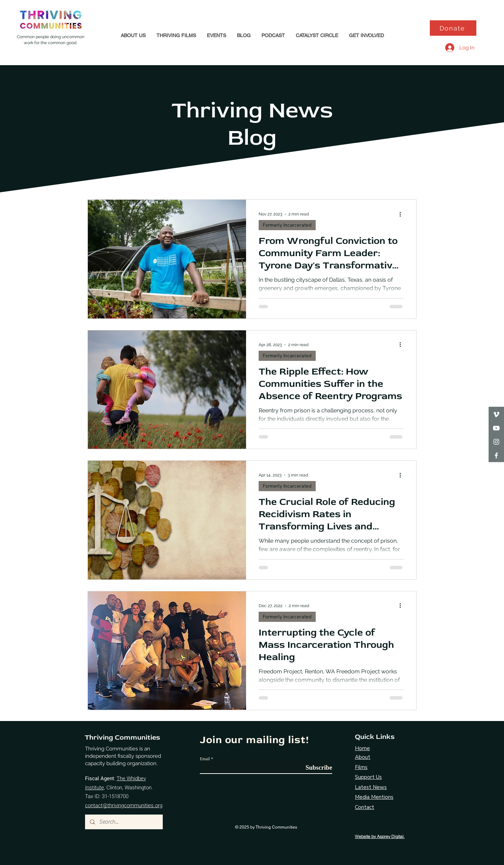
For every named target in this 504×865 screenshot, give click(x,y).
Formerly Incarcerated (287, 225)
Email (205, 759)
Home (362, 748)
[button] (133, 36)
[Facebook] (496, 455)
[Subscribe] (314, 768)
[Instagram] (496, 442)
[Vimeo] (496, 414)
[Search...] (124, 822)
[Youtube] (496, 428)
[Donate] (453, 28)
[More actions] (402, 214)
